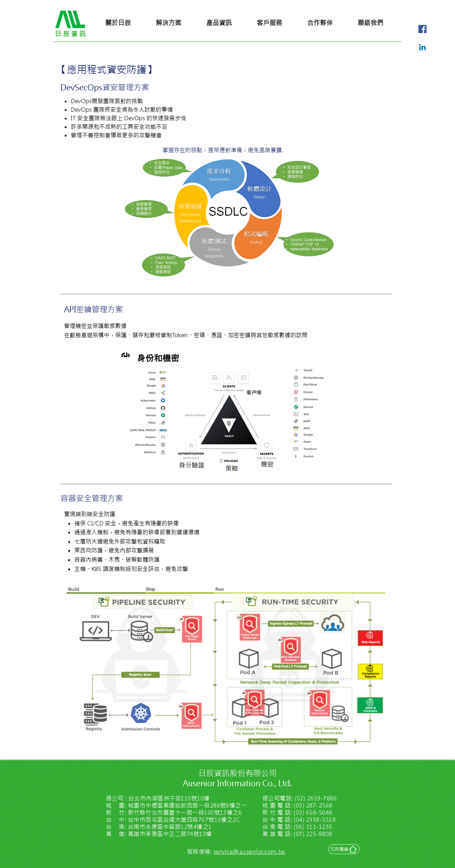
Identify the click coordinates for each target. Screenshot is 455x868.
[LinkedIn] (422, 48)
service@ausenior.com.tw (249, 852)
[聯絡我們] (370, 23)
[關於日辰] (118, 23)
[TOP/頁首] (344, 849)
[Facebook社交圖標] (422, 29)
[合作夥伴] (320, 23)
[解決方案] (168, 23)
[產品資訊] (219, 23)
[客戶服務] (269, 23)
